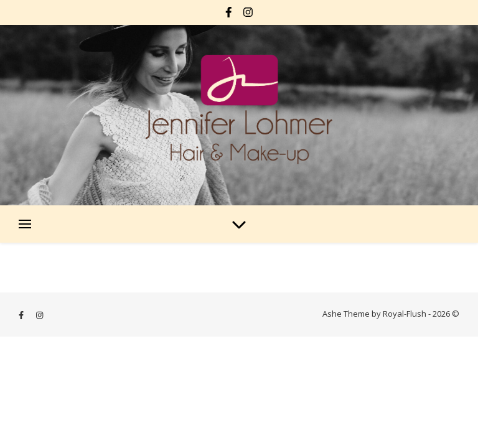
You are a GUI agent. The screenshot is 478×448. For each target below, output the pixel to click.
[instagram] (248, 12)
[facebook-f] (230, 12)
